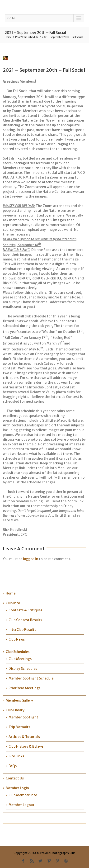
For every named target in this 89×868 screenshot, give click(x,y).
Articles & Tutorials (24, 737)
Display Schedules (23, 669)
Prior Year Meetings (24, 688)
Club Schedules (18, 652)
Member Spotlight (23, 717)
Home (8, 37)
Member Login (17, 788)
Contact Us (15, 778)
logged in (31, 559)
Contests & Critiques (25, 610)
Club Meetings (20, 659)
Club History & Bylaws (26, 746)
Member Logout (21, 805)
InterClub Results (22, 630)
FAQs (13, 766)
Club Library (15, 710)
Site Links (16, 756)
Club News (17, 639)
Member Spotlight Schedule (31, 678)
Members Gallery (19, 700)
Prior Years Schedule (27, 37)
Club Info (13, 603)
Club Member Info (23, 795)
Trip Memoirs (19, 727)
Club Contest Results (25, 620)
